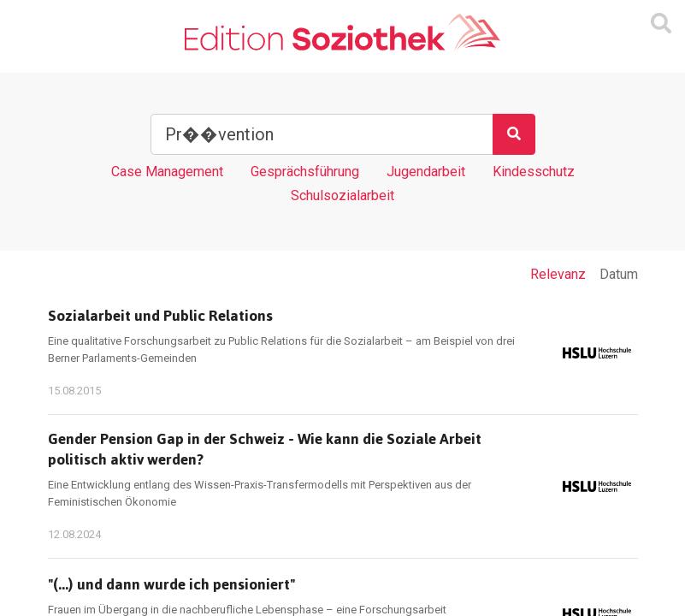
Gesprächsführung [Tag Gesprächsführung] (305, 172)
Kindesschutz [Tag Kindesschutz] (534, 172)
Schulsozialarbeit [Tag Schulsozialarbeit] (342, 195)
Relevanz (558, 274)
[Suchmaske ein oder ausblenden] (661, 24)
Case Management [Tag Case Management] (167, 172)
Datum (619, 274)
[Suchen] (514, 134)
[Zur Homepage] (342, 33)
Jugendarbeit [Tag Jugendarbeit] (426, 172)
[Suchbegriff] (322, 134)
